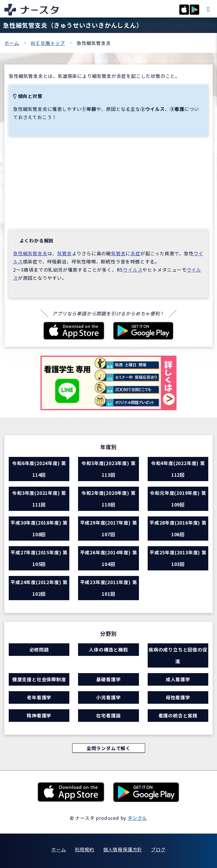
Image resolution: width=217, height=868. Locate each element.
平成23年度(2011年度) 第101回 (109, 588)
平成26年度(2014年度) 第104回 (109, 558)
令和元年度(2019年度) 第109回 (178, 499)
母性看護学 (178, 697)
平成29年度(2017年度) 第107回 (109, 528)
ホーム (12, 43)
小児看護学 (108, 697)
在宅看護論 (108, 715)
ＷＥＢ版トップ (48, 43)
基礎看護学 (108, 679)
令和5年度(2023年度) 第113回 (108, 469)
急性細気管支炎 (30, 253)
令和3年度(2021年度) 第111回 (39, 499)
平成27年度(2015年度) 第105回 (39, 558)
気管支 (64, 253)
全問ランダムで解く (108, 748)
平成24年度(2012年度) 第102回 (39, 588)
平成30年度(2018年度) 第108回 (39, 528)
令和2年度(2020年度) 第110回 (108, 499)
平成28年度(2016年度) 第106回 (178, 528)
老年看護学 (39, 697)
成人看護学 (178, 679)
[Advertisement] (108, 182)
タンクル (137, 818)
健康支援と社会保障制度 (39, 679)
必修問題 (39, 649)
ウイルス (133, 270)
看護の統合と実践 (178, 715)
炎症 (135, 253)
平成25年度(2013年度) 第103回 (178, 558)
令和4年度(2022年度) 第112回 (178, 469)
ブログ (158, 849)
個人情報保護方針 (123, 849)
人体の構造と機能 (108, 649)
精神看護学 (39, 715)
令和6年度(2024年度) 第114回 (39, 469)
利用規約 (85, 849)
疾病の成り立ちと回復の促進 (178, 655)
